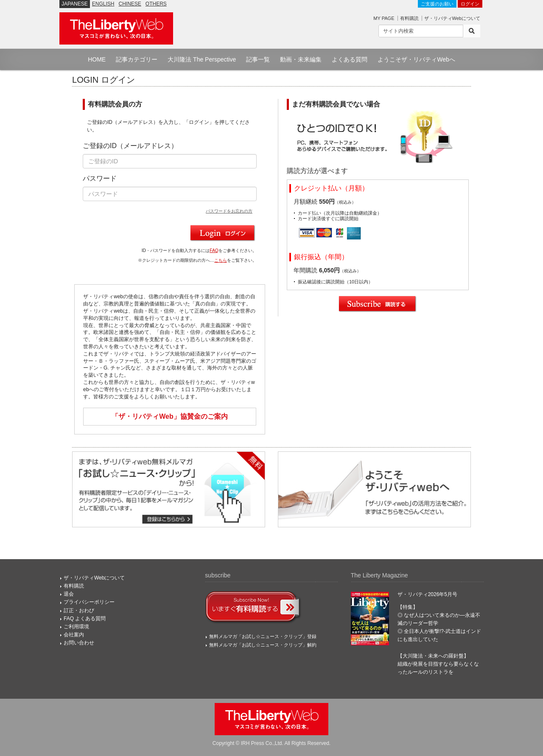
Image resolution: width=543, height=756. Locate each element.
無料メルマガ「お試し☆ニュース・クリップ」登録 (263, 636)
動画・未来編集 (301, 59)
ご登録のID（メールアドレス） (130, 146)
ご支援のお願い (437, 4)
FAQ (214, 251)
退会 (69, 594)
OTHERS (156, 4)
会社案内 (74, 635)
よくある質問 (350, 59)
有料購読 (409, 18)
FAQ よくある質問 (85, 619)
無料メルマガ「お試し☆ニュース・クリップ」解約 (263, 645)
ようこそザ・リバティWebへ (416, 59)
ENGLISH (103, 4)
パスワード (100, 178)
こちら (221, 260)
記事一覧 (258, 59)
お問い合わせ (79, 643)
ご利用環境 (76, 627)
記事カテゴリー (137, 59)
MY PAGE (384, 18)
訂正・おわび (79, 610)
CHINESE (130, 4)
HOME (97, 59)
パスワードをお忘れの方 (229, 211)
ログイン (470, 4)
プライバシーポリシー (89, 602)
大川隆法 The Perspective (202, 59)
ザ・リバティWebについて (452, 18)
